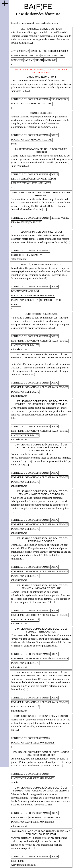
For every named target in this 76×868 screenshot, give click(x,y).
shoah (39, 60)
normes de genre (51, 300)
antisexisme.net (19, 349)
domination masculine (25, 291)
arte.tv (14, 144)
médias (52, 179)
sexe (34, 183)
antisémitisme (20, 51)
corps (54, 135)
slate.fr (14, 782)
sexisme (47, 104)
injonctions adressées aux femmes (33, 296)
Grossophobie (59, 99)
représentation (21, 183)
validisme (50, 60)
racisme (29, 60)
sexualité (45, 183)
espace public (19, 817)
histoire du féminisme (25, 255)
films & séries (20, 179)
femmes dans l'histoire (25, 56)
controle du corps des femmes (49, 51)
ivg (41, 255)
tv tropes (35, 222)
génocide (17, 60)
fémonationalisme (53, 56)
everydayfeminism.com (23, 865)
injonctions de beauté (25, 300)
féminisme (17, 341)
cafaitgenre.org (19, 259)
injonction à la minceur (26, 104)
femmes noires (60, 218)
